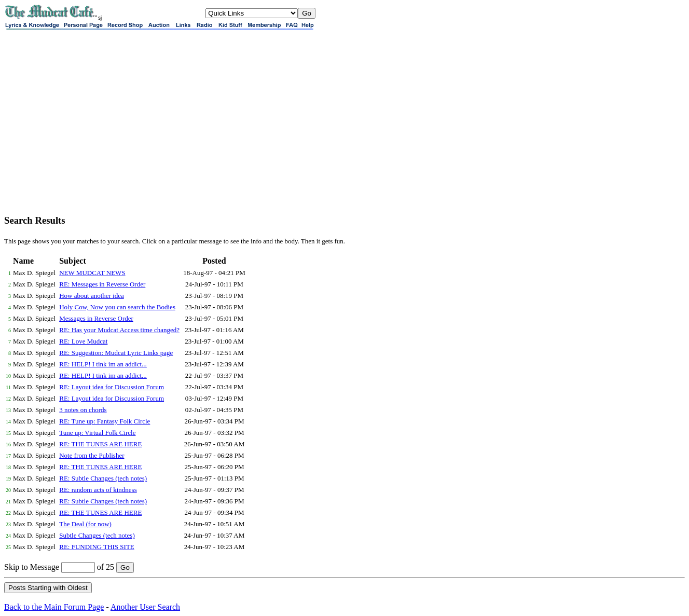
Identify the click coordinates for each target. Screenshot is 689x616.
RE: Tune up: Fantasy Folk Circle (105, 421)
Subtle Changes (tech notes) (97, 535)
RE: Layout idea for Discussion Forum (112, 387)
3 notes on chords (83, 410)
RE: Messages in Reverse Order (102, 284)
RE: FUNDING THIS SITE (97, 547)
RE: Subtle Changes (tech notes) (103, 478)
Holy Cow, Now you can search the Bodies (117, 307)
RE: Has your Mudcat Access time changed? (119, 330)
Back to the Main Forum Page (54, 607)
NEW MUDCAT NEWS (92, 273)
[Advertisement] (344, 133)
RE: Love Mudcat (83, 341)
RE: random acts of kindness (98, 490)
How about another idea (92, 296)
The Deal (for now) (85, 524)
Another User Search (145, 607)
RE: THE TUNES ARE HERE (100, 444)
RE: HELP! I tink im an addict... (103, 364)
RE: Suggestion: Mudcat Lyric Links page (116, 353)
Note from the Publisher (92, 455)
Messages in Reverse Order (96, 318)
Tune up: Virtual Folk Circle (97, 433)
